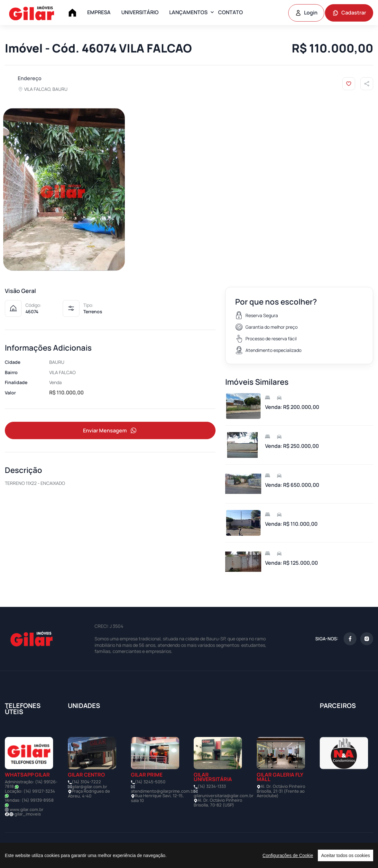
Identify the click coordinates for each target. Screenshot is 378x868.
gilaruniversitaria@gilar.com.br (224, 796)
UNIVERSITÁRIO (140, 12)
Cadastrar (349, 13)
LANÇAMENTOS (188, 12)
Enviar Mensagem (110, 431)
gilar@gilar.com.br (89, 787)
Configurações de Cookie (288, 855)
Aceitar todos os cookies (346, 855)
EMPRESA (99, 12)
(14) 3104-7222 (86, 782)
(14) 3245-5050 (150, 782)
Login (306, 13)
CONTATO (230, 12)
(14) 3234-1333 (212, 786)
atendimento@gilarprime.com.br (163, 791)
